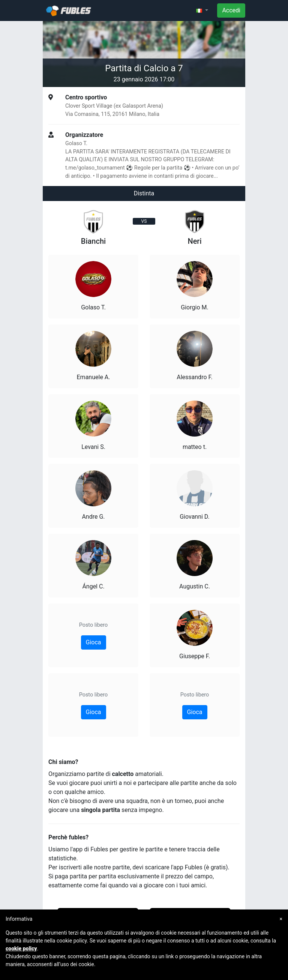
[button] (202, 11)
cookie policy (21, 948)
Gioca (94, 642)
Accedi (231, 10)
